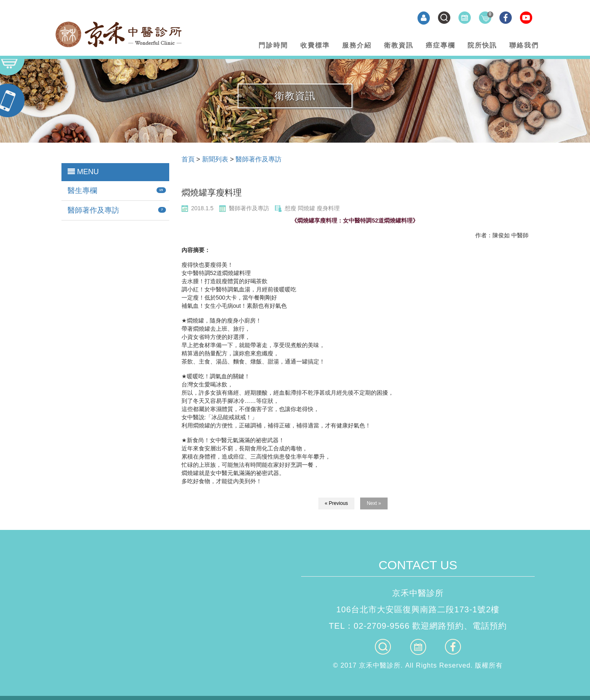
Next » (374, 503)
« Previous (337, 503)
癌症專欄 (440, 45)
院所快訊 (482, 45)
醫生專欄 (82, 191)
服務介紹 (357, 45)
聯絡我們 (524, 45)
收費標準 (315, 45)
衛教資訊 (399, 45)
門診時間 (273, 45)
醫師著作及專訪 (93, 210)
